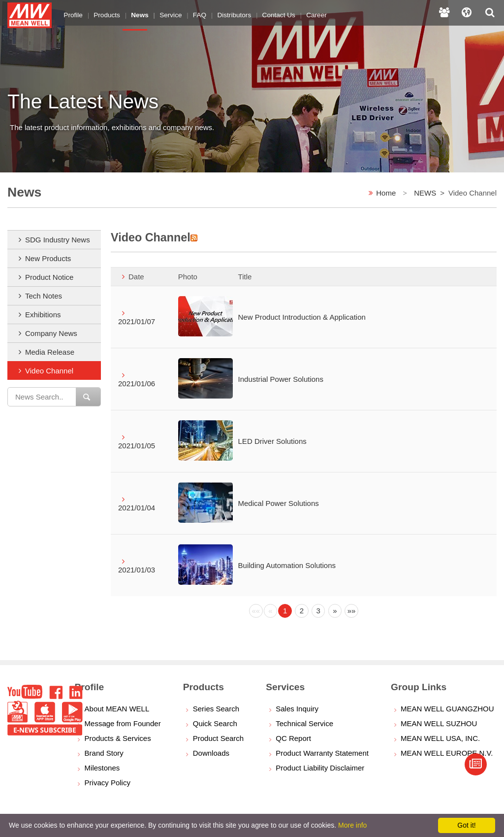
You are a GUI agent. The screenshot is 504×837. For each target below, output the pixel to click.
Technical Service (304, 723)
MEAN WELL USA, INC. (440, 738)
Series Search (216, 709)
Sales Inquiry (297, 709)
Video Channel (49, 371)
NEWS (425, 193)
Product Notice (49, 277)
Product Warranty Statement (322, 753)
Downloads (211, 753)
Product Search (218, 738)
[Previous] (256, 611)
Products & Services (118, 738)
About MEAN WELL (117, 709)
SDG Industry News (58, 240)
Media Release (50, 352)
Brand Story (104, 753)
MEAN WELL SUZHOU (439, 723)
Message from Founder (123, 723)
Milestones (102, 768)
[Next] (335, 611)
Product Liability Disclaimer (320, 768)
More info (352, 825)
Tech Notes (44, 296)
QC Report (293, 738)
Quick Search (215, 723)
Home (386, 193)
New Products (48, 258)
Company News (51, 333)
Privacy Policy (108, 783)
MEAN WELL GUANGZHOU (447, 709)
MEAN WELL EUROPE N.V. (447, 753)
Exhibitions (43, 315)
